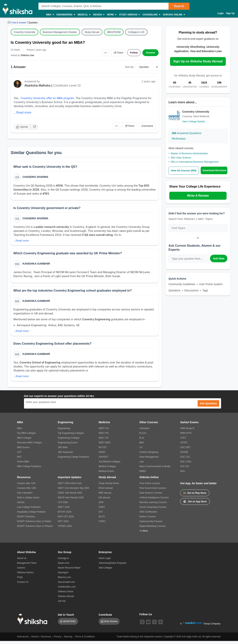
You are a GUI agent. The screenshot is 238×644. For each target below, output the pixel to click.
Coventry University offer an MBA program (47, 98)
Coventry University (24, 32)
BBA (142, 446)
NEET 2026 (64, 510)
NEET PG (104, 436)
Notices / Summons (41, 640)
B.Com (143, 436)
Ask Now (219, 258)
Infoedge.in (63, 561)
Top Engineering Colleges (71, 436)
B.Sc (142, 441)
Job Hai (62, 604)
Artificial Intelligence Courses (154, 501)
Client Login (105, 561)
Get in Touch (66, 618)
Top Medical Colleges (109, 465)
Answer (151, 53)
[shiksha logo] (33, 622)
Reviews (179, 139)
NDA (182, 474)
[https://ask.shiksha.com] (20, 22)
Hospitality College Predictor (32, 515)
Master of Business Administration (189, 153)
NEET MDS (105, 446)
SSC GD (184, 469)
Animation (144, 431)
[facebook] (154, 625)
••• (102, 53)
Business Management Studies (60, 32)
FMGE (102, 455)
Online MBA (23, 465)
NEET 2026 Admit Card (70, 486)
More (112, 15)
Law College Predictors (29, 510)
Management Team (27, 566)
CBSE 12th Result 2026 (70, 496)
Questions (175, 290)
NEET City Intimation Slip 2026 (74, 491)
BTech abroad (106, 491)
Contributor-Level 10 (67, 85)
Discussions (191, 290)
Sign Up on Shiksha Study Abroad (198, 61)
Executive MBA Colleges (30, 446)
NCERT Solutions (26, 520)
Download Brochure (215, 170)
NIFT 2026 (63, 524)
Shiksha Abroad (66, 599)
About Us (22, 561)
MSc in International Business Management (195, 162)
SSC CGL (185, 460)
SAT (101, 515)
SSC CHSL (186, 465)
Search (179, 6)
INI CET (103, 450)
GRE (101, 505)
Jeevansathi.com (66, 585)
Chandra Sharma (36, 177)
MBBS (143, 474)
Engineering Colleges (69, 441)
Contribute (105, 618)
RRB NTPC (186, 436)
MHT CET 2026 (66, 520)
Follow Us (146, 617)
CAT (19, 455)
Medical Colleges (107, 469)
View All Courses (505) (184, 171)
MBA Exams (23, 450)
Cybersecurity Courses (151, 524)
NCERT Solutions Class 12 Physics (35, 529)
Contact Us (23, 585)
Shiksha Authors (25, 576)
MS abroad (104, 501)
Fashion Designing (149, 455)
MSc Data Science (181, 158)
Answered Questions (187, 133)
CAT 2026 (63, 505)
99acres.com (64, 580)
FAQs (20, 580)
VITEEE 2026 (65, 529)
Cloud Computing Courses (153, 510)
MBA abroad (105, 496)
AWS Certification (148, 515)
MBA (50, 15)
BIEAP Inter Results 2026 (71, 501)
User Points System (211, 284)
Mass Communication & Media (155, 469)
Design (99, 15)
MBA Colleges (24, 441)
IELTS (102, 520)
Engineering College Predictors (74, 460)
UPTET (184, 446)
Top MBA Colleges (26, 436)
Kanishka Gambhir (37, 265)
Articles (21, 505)
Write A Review (198, 196)
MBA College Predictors (29, 469)
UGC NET (185, 450)
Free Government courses (153, 491)
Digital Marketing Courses (152, 529)
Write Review (111, 624)
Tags (205, 290)
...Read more (22, 113)
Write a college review (28, 501)
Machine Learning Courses (153, 505)
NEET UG (104, 431)
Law (141, 465)
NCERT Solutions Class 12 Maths (34, 524)
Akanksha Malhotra (37, 85)
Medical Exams (106, 474)
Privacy (57, 640)
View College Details (194, 121)
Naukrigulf (63, 576)
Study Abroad (129, 15)
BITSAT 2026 (65, 515)
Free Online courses (150, 486)
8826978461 (70, 624)
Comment (147, 126)
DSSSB (184, 455)
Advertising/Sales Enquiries (113, 566)
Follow (133, 53)
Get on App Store (195, 504)
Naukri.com (64, 566)
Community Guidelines (182, 284)
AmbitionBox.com (67, 590)
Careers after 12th (26, 486)
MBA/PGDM (114, 32)
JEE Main (63, 450)
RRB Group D (187, 431)
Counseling (151, 15)
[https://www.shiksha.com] (9, 22)
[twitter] (161, 625)
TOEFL (102, 524)
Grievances (23, 640)
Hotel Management (149, 460)
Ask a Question (25, 496)
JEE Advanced (65, 455)
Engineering (66, 15)
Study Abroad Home (109, 486)
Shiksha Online (174, 15)
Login (221, 13)
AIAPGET (104, 460)
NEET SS (103, 441)
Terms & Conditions (85, 640)
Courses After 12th (27, 491)
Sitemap (68, 640)
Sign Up (230, 13)
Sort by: (130, 67)
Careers (21, 571)
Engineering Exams (68, 446)
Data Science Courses (151, 496)
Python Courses (147, 520)
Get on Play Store (195, 496)
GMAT (102, 510)
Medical (84, 15)
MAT (19, 460)
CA (141, 450)
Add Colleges (105, 571)
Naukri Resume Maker (69, 571)
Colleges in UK (136, 32)
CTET (183, 441)
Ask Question (208, 406)
